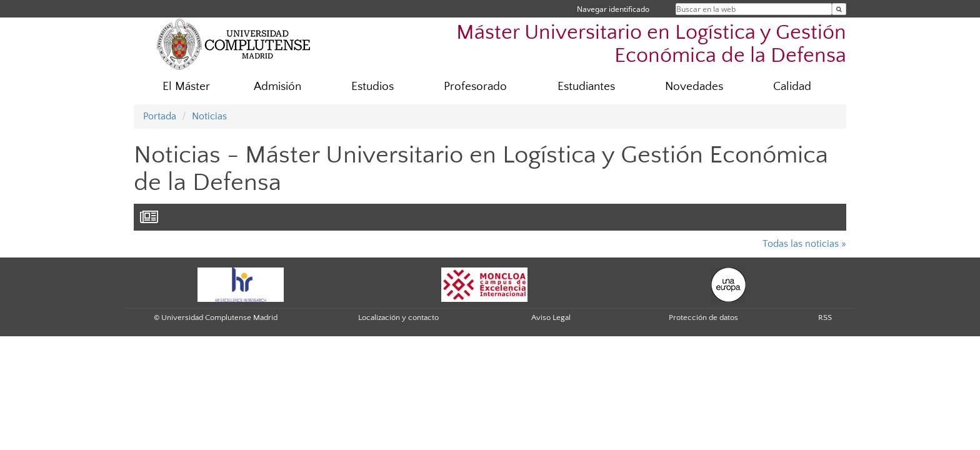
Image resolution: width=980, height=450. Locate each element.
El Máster (186, 87)
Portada (160, 116)
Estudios (372, 87)
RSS (825, 317)
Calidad (792, 87)
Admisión (277, 87)
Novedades (694, 87)
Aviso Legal (551, 317)
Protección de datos (703, 317)
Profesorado (475, 87)
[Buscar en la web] (839, 9)
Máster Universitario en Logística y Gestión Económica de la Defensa (651, 44)
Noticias (209, 116)
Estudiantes (586, 87)
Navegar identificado (613, 9)
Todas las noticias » (804, 244)
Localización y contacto (398, 317)
